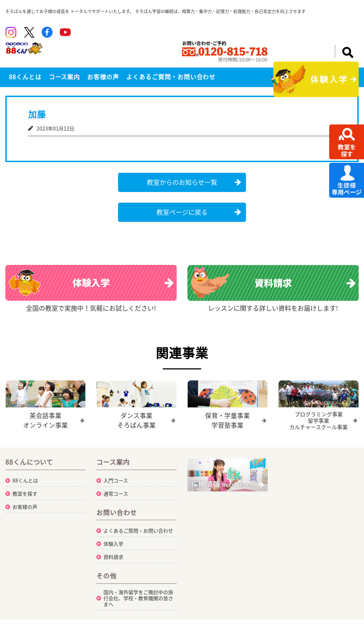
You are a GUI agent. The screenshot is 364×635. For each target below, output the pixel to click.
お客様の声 (103, 77)
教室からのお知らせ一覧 (182, 182)
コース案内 (65, 77)
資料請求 (113, 556)
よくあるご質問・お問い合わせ (171, 77)
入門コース (116, 480)
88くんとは (25, 77)
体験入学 (113, 543)
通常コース (116, 493)
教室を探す (25, 493)
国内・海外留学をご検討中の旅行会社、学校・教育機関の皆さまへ (138, 598)
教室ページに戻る (182, 212)
